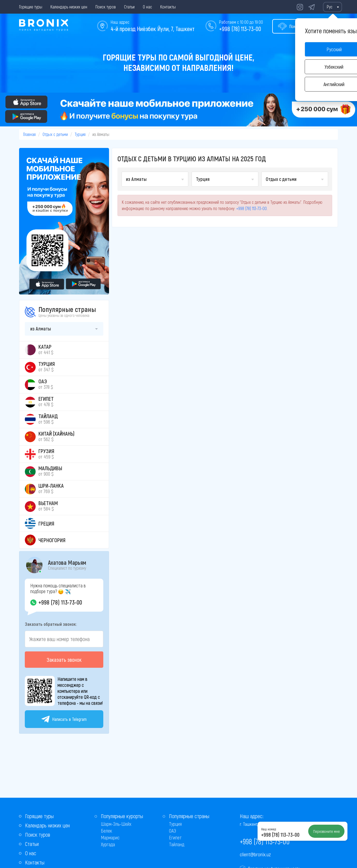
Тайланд (177, 844)
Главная (29, 134)
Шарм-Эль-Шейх (116, 824)
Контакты (168, 7)
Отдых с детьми (55, 134)
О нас (147, 7)
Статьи (129, 7)
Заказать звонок (64, 660)
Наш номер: (269, 829)
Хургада (108, 844)
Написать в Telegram (64, 719)
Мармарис (110, 837)
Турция (80, 134)
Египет (175, 837)
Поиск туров (106, 7)
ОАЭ (173, 831)
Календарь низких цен (69, 7)
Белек (106, 831)
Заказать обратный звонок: (51, 624)
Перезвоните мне (326, 831)
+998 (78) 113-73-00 (240, 29)
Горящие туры (31, 7)
